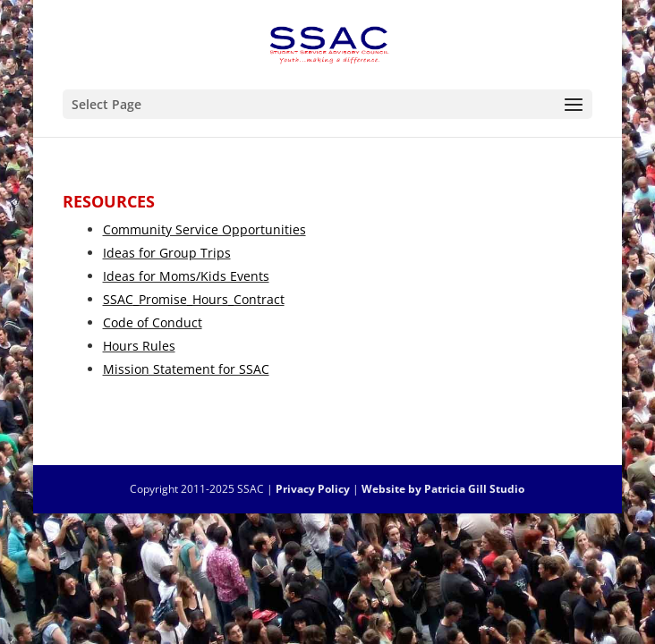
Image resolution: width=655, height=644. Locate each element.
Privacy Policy (313, 489)
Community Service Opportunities (204, 229)
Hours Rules (139, 346)
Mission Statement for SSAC (186, 369)
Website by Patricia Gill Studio (443, 489)
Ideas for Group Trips (167, 253)
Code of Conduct (153, 322)
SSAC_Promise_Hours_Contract (194, 299)
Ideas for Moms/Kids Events (186, 276)
